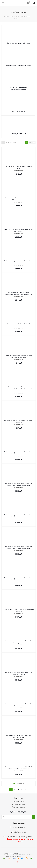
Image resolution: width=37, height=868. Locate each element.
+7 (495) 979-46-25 (20, 827)
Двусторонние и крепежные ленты (18, 65)
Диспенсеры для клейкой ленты (18, 43)
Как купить (18, 798)
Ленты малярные (18, 111)
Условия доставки (19, 804)
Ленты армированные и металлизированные (18, 88)
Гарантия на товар (19, 807)
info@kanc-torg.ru (20, 832)
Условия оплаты (18, 801)
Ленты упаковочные (18, 134)
